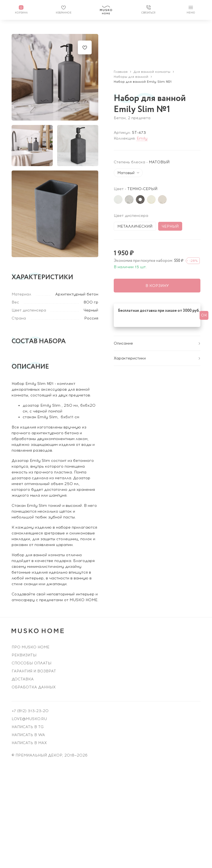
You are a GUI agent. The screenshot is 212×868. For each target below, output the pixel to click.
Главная (121, 73)
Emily (142, 140)
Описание (157, 339)
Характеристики (157, 354)
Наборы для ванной (131, 78)
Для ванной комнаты (152, 73)
